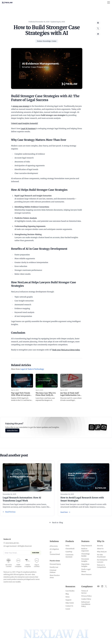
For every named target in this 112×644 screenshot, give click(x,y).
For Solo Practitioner (101, 556)
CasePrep (69, 552)
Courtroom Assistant (69, 556)
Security (100, 546)
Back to (56, 522)
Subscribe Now (12, 430)
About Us (100, 549)
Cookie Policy (86, 599)
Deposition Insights (85, 565)
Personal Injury (55, 564)
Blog (67, 594)
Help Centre (70, 603)
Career (68, 609)
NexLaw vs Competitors (102, 566)
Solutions (54, 541)
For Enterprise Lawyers (102, 561)
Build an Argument (85, 550)
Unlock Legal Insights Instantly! (25, 123)
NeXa (67, 546)
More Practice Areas (55, 576)
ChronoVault (70, 549)
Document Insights (85, 560)
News (68, 597)
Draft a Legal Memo (86, 570)
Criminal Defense (53, 571)
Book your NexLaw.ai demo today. (66, 350)
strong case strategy (21, 106)
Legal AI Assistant (28, 128)
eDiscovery (54, 546)
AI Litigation (54, 549)
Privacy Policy (86, 596)
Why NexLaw (102, 552)
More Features (86, 574)
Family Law (54, 567)
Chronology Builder (85, 555)
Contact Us (69, 606)
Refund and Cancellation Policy (86, 604)
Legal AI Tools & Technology (32, 369)
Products (70, 541)
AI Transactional (55, 553)
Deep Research (87, 546)
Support (68, 600)
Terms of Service (85, 592)
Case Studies (70, 591)
